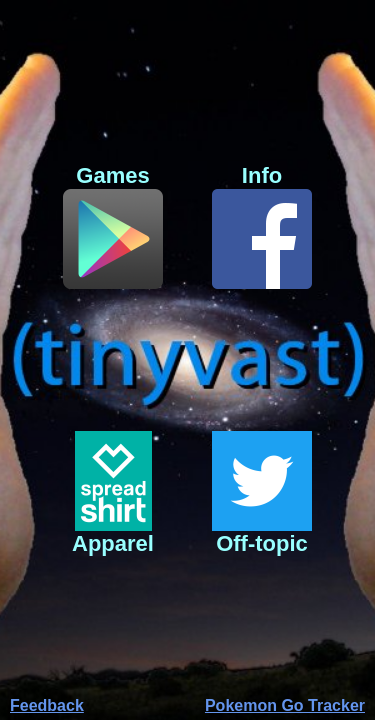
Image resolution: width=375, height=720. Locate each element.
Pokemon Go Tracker (285, 705)
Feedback (47, 705)
